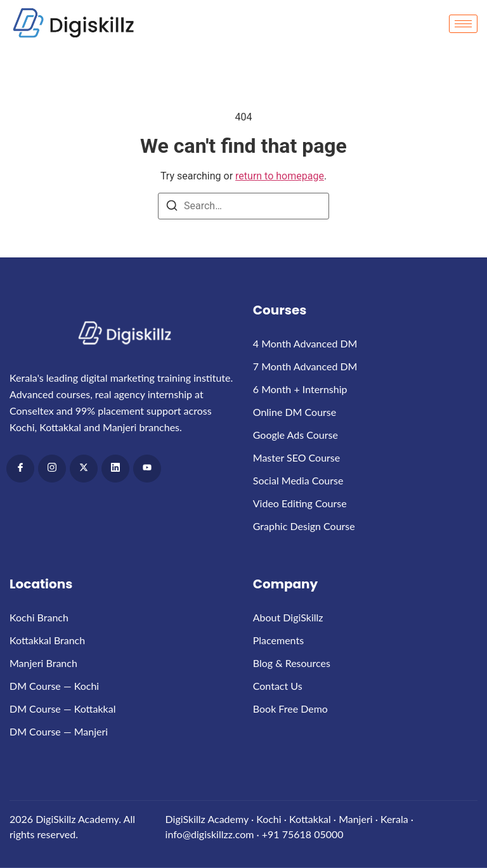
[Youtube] (147, 469)
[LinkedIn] (115, 469)
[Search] (172, 208)
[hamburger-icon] (463, 24)
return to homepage (280, 176)
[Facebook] (20, 469)
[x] (84, 469)
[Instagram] (52, 469)
